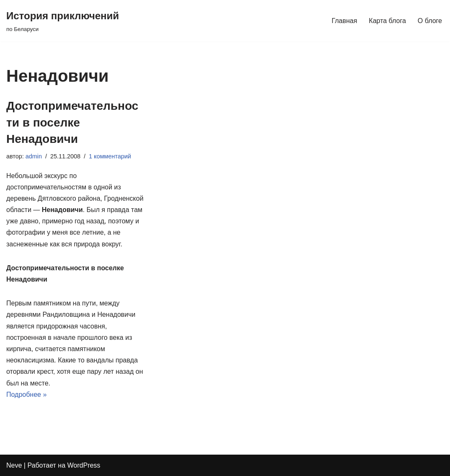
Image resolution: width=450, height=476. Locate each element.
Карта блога (387, 21)
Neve (14, 465)
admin (34, 156)
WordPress (84, 465)
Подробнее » (26, 395)
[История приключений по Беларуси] (63, 21)
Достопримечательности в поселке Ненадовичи (72, 122)
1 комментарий (110, 156)
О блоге (430, 21)
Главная (344, 21)
